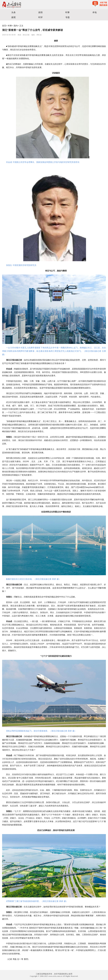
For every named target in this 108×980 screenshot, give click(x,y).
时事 (67, 12)
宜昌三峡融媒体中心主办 (27, 5)
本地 (94, 12)
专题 (67, 17)
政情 (40, 12)
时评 (40, 17)
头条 (13, 12)
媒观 (13, 17)
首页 (4, 26)
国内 (16, 26)
